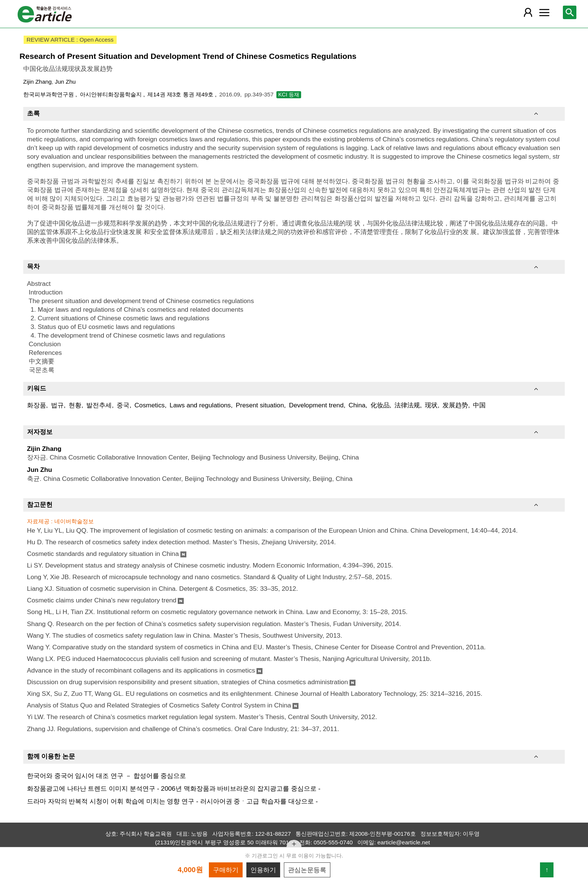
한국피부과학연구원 (49, 94)
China (357, 405)
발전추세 (99, 405)
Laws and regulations (200, 405)
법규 (57, 405)
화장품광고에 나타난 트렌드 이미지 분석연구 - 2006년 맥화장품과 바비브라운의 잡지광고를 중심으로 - (174, 788)
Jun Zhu (65, 82)
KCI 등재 (289, 95)
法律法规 (407, 405)
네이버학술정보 (74, 521)
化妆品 (380, 405)
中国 (479, 405)
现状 (431, 405)
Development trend (316, 405)
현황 (75, 405)
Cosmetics (150, 405)
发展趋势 (455, 405)
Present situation (260, 405)
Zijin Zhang (37, 82)
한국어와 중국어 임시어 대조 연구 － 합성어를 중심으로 (107, 776)
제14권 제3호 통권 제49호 (181, 94)
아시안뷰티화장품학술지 (112, 94)
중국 (123, 405)
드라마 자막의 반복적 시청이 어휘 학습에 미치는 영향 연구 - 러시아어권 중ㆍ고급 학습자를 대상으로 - (172, 801)
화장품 (37, 405)
